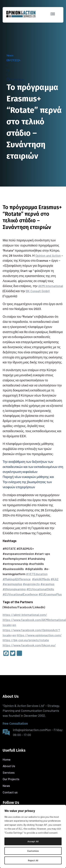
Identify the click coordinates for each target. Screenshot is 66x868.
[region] (33, 836)
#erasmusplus (12, 584)
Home (7, 759)
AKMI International (51, 286)
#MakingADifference (17, 579)
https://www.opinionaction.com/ (39, 635)
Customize (33, 851)
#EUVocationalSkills (40, 589)
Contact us (10, 792)
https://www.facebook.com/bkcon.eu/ (29, 645)
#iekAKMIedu (41, 579)
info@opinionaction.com (29, 730)
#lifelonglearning (14, 589)
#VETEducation (37, 574)
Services (9, 772)
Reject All (33, 860)
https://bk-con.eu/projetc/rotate (26, 640)
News (10, 55)
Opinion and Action (48, 255)
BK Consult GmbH (38, 291)
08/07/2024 (13, 60)
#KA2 (55, 579)
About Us (9, 766)
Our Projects (11, 779)
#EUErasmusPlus (50, 594)
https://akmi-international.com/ (25, 615)
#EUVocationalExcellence (20, 594)
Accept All (33, 841)
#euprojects (31, 584)
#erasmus (47, 584)
